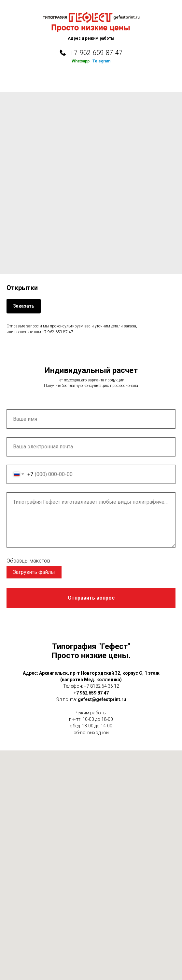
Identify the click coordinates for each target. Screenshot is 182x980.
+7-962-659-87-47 (96, 53)
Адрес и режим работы (91, 38)
